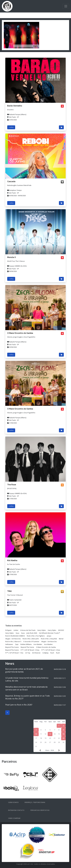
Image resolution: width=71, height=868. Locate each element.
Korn (36, 46)
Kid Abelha (12, 560)
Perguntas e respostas (40, 810)
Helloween (9, 644)
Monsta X (11, 257)
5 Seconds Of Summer (31, 641)
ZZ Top (28, 653)
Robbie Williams (26, 644)
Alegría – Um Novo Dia (13, 639)
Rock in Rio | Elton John (31, 639)
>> (59, 750)
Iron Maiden (38, 644)
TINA (9, 591)
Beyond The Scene (12, 647)
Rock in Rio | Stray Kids (49, 639)
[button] (7, 35)
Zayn (17, 644)
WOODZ (61, 630)
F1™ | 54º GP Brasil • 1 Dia (14, 653)
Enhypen (8, 630)
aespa (49, 636)
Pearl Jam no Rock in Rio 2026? (19, 705)
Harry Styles (42, 630)
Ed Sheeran (36, 653)
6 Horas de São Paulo (28, 630)
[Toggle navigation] (66, 6)
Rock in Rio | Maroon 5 (13, 641)
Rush (52, 653)
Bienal (61, 639)
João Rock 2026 (32, 633)
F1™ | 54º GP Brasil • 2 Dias (51, 650)
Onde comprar (14, 818)
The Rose (12, 485)
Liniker (16, 630)
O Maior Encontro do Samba (20, 333)
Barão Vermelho (15, 106)
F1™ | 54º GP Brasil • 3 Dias (30, 650)
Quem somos (13, 802)
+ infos (11, 127)
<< (40, 750)
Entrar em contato (16, 810)
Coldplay (45, 653)
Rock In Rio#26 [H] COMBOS (15, 636)
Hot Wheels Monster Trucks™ (50, 633)
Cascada (11, 181)
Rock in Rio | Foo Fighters (36, 636)
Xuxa (17, 633)
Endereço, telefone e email (35, 802)
